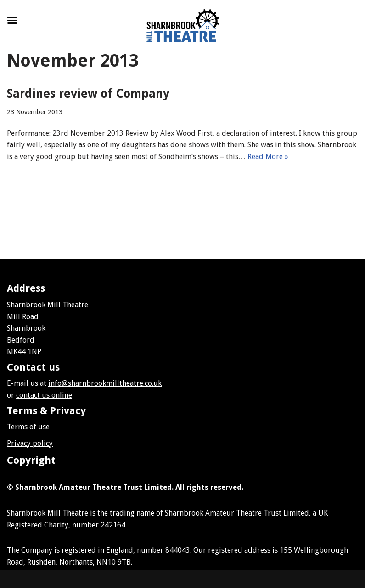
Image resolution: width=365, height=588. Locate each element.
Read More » (268, 157)
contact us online (44, 395)
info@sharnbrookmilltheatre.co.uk (105, 383)
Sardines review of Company (88, 94)
